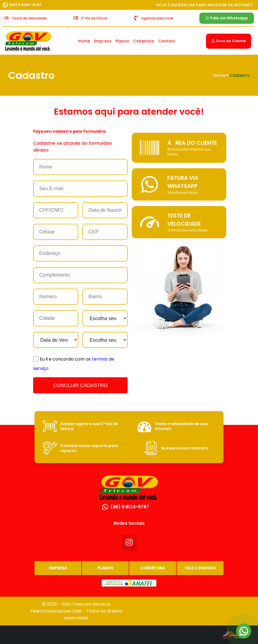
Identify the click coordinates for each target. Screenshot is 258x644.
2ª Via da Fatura (94, 18)
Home (84, 41)
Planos (122, 41)
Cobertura (144, 41)
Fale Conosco (200, 568)
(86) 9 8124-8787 (25, 5)
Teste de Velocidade (29, 18)
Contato (167, 41)
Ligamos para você (157, 18)
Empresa (103, 41)
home (221, 75)
